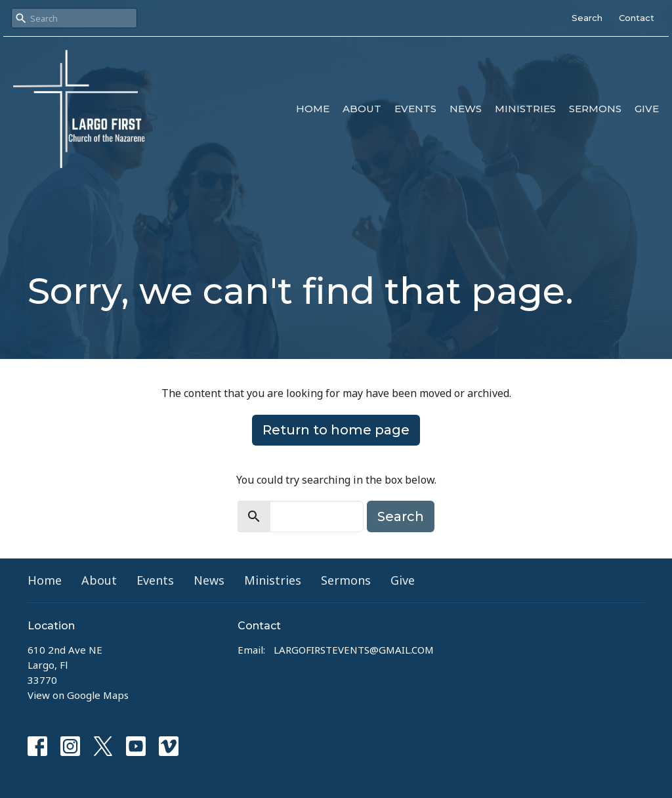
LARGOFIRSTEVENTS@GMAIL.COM (354, 650)
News (466, 109)
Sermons (595, 109)
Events (415, 109)
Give (647, 109)
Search (587, 18)
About (362, 109)
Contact (637, 18)
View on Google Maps (78, 695)
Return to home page (336, 430)
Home (313, 109)
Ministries (525, 109)
